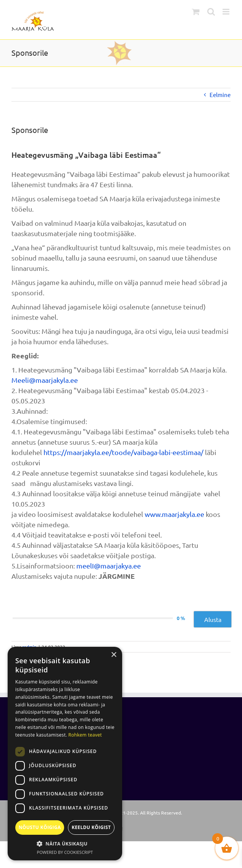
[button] (65, 844)
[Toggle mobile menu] (227, 12)
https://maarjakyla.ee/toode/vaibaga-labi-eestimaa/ (123, 452)
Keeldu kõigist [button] (91, 827)
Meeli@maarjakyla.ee (45, 380)
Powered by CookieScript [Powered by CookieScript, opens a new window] (65, 852)
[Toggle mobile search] (211, 12)
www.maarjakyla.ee (174, 514)
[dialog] (65, 754)
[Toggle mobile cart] (196, 12)
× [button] (114, 655)
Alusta (213, 619)
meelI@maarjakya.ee (109, 566)
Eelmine (220, 95)
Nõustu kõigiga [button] (40, 827)
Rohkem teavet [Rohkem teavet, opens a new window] (85, 735)
